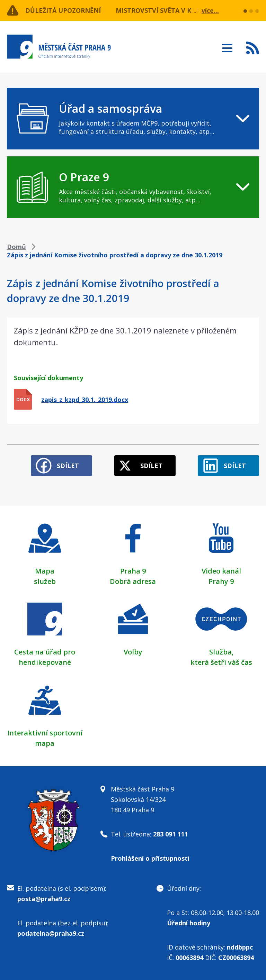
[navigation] (133, 119)
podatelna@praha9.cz (51, 933)
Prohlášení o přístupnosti (150, 858)
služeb (45, 581)
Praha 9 (133, 571)
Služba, (221, 652)
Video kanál (221, 571)
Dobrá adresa (133, 581)
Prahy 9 (221, 581)
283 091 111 (170, 834)
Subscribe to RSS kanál (253, 48)
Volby (133, 652)
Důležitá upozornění (63, 10)
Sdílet (68, 466)
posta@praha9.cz (44, 899)
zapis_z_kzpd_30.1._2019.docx (85, 400)
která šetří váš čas (221, 662)
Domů (16, 247)
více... (210, 10)
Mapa (45, 571)
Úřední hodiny (189, 923)
